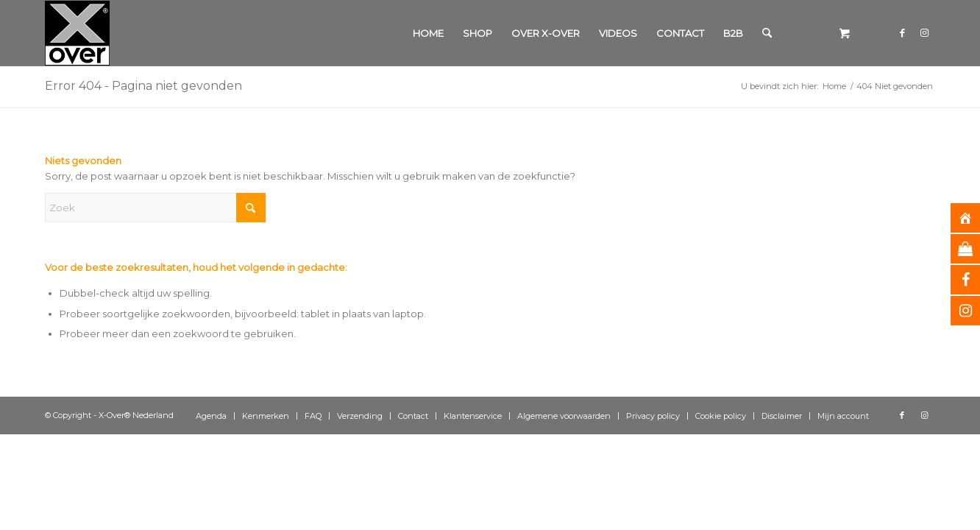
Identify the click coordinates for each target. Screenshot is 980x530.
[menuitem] (428, 33)
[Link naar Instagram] (924, 32)
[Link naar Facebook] (902, 32)
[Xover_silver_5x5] (77, 33)
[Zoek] (767, 33)
